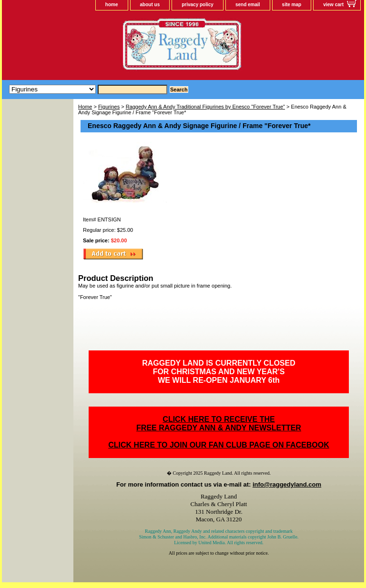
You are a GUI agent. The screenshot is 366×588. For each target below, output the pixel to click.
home (112, 5)
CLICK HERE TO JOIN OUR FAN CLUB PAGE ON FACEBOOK (219, 445)
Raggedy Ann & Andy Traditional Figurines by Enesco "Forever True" (205, 107)
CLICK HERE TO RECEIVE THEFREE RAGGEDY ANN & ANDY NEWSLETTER (219, 424)
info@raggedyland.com (287, 484)
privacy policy (198, 5)
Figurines (109, 107)
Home (85, 107)
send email (248, 5)
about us (150, 5)
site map (292, 5)
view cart (333, 5)
